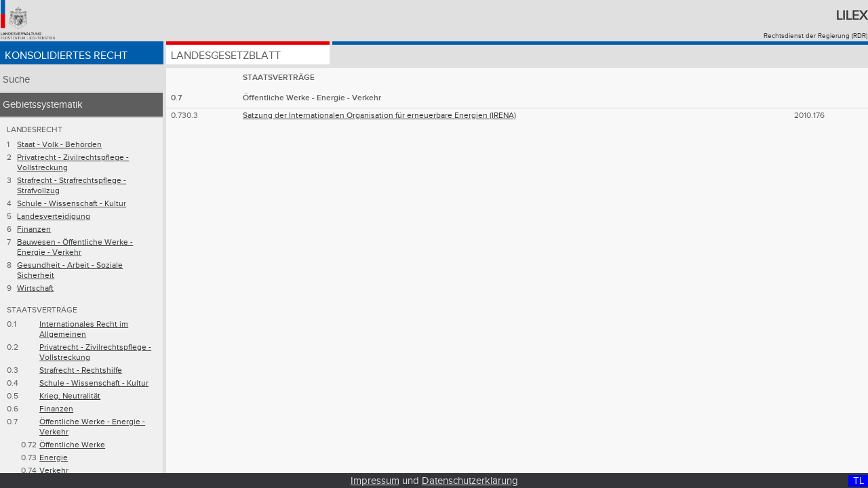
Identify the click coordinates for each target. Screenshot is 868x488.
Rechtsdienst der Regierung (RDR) (815, 36)
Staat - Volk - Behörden (59, 145)
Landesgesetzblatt (226, 56)
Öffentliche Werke (72, 445)
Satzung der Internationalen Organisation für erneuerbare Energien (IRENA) (379, 116)
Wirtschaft (35, 288)
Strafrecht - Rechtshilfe (81, 370)
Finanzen (34, 229)
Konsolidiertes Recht (66, 56)
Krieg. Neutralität (70, 396)
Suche (16, 80)
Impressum (375, 481)
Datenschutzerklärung (470, 481)
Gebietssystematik (43, 105)
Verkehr (54, 471)
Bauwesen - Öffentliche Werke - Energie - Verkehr (75, 247)
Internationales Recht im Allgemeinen (84, 329)
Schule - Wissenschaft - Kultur (72, 204)
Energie (54, 458)
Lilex (852, 16)
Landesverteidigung (54, 217)
